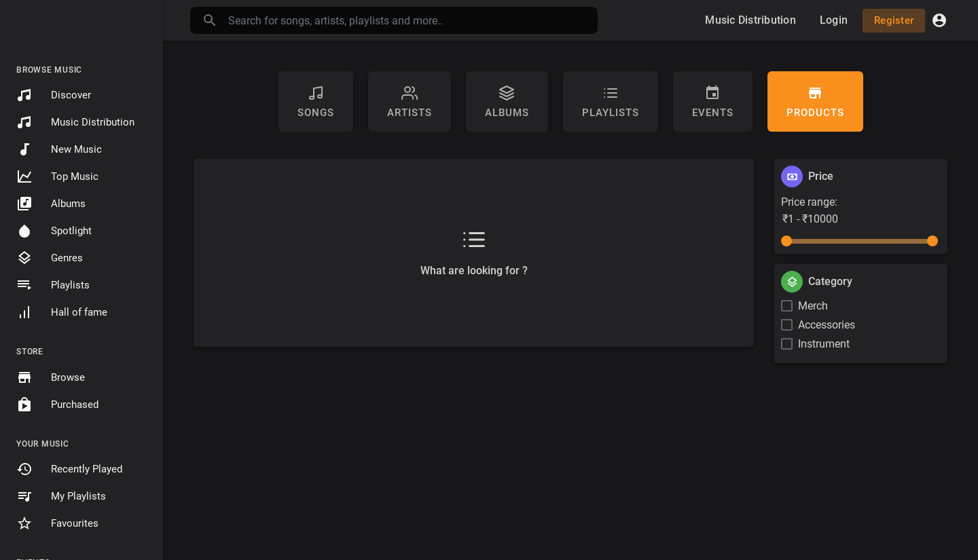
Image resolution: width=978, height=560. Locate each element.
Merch (813, 306)
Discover (54, 95)
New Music (59, 149)
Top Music (57, 176)
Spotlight (54, 231)
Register (894, 20)
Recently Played (69, 469)
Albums (51, 204)
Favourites (57, 523)
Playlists (53, 285)
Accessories (827, 325)
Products (815, 102)
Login (834, 20)
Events (713, 102)
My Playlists (61, 496)
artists (410, 102)
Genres (50, 258)
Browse (51, 377)
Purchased (57, 405)
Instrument (824, 344)
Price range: (809, 202)
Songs (316, 102)
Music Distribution (75, 122)
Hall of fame (62, 312)
